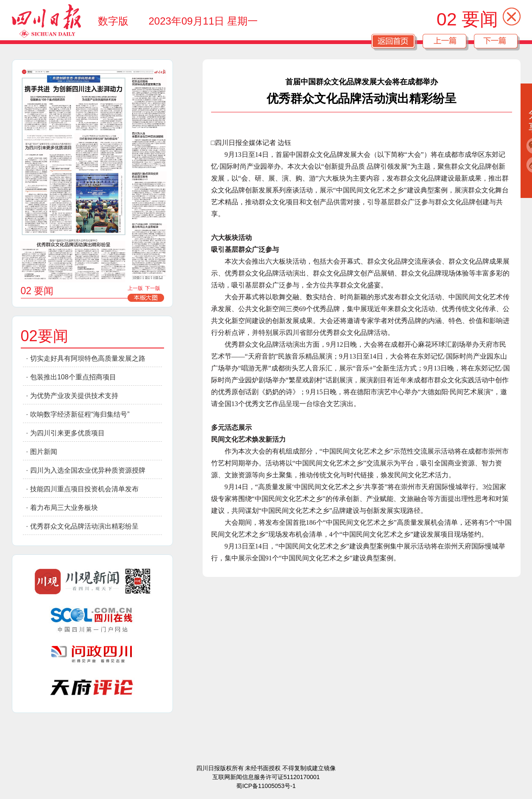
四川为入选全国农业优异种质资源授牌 (88, 470)
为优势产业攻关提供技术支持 (74, 396)
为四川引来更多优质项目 (67, 433)
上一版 (135, 288)
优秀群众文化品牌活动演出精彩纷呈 (84, 526)
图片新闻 (44, 452)
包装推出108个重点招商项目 (73, 377)
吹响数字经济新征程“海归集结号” (80, 414)
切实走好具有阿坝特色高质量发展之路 (88, 358)
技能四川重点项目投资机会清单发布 (84, 489)
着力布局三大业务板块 (64, 508)
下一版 (153, 288)
